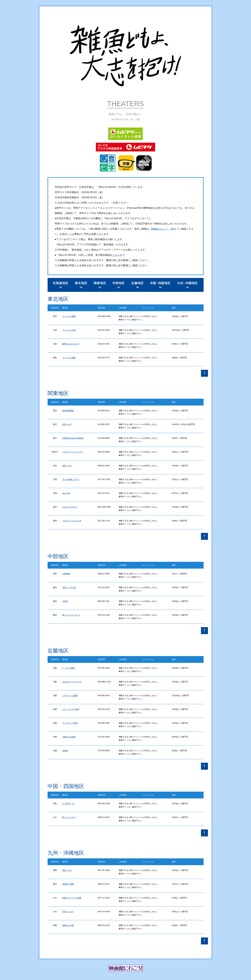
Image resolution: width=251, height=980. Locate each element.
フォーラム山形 (69, 330)
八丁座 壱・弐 (68, 803)
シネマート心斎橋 (70, 695)
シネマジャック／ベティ (73, 452)
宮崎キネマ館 (68, 925)
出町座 (65, 751)
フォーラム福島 (69, 358)
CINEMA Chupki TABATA (73, 438)
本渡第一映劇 (68, 884)
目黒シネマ (67, 424)
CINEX (65, 601)
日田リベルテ (68, 912)
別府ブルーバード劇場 (72, 898)
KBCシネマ (67, 870)
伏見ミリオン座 (69, 587)
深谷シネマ (67, 466)
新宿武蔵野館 (68, 411)
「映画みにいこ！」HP (161, 229)
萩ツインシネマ (69, 817)
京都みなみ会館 (69, 737)
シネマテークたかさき (72, 521)
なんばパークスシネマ (72, 682)
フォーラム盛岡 (69, 316)
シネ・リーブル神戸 (71, 709)
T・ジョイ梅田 (69, 668)
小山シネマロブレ (70, 507)
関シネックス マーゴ (71, 615)
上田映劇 (66, 574)
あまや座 (66, 493)
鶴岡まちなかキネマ (71, 344)
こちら (116, 255)
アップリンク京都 (70, 723)
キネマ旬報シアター (71, 479)
